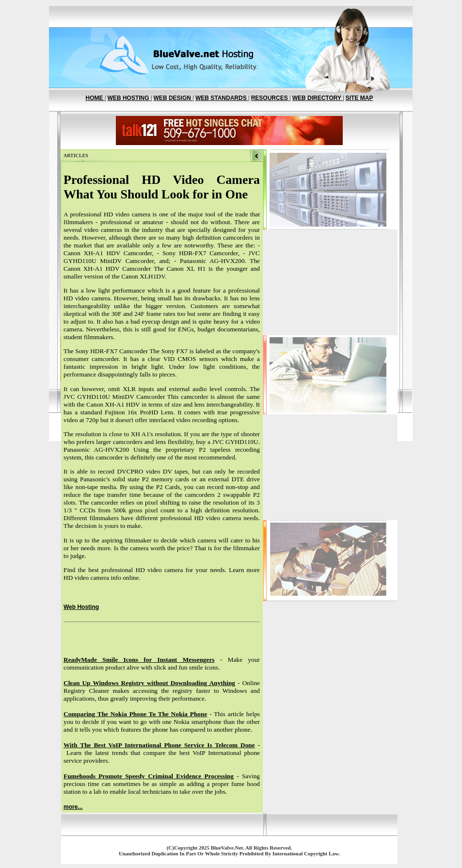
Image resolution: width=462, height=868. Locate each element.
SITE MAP (359, 98)
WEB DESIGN (173, 98)
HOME (95, 98)
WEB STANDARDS (222, 98)
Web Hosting (81, 607)
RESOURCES (270, 98)
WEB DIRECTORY (318, 98)
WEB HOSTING (129, 98)
